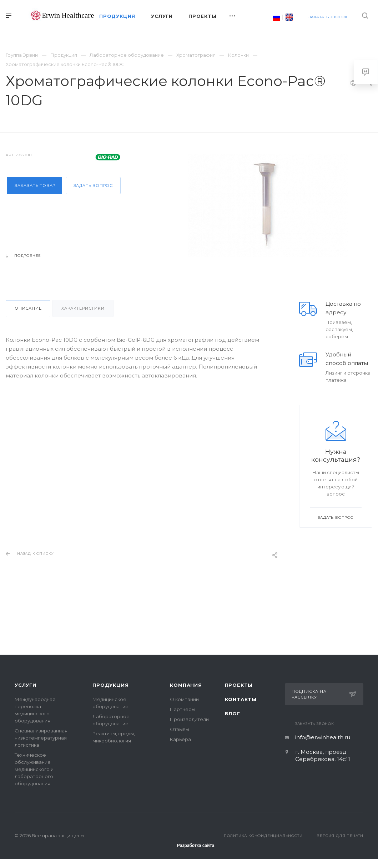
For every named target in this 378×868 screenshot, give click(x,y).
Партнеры (183, 709)
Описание (28, 308)
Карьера (180, 739)
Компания (186, 685)
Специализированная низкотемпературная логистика (41, 738)
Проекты (239, 685)
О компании (184, 699)
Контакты (241, 699)
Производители (189, 719)
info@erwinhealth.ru (323, 737)
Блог (233, 714)
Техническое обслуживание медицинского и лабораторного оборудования (34, 769)
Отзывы (180, 729)
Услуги (26, 685)
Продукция (110, 685)
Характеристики (83, 308)
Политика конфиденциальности (263, 836)
